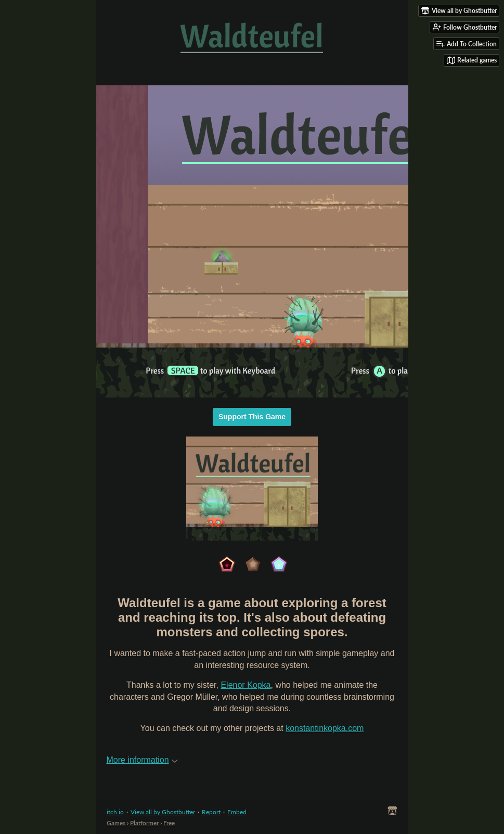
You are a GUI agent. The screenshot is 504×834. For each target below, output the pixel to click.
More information (142, 760)
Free (169, 823)
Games (116, 823)
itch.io (115, 812)
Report (211, 812)
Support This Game (252, 417)
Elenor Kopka (245, 685)
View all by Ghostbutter (163, 812)
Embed (237, 812)
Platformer (144, 823)
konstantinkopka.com (325, 728)
